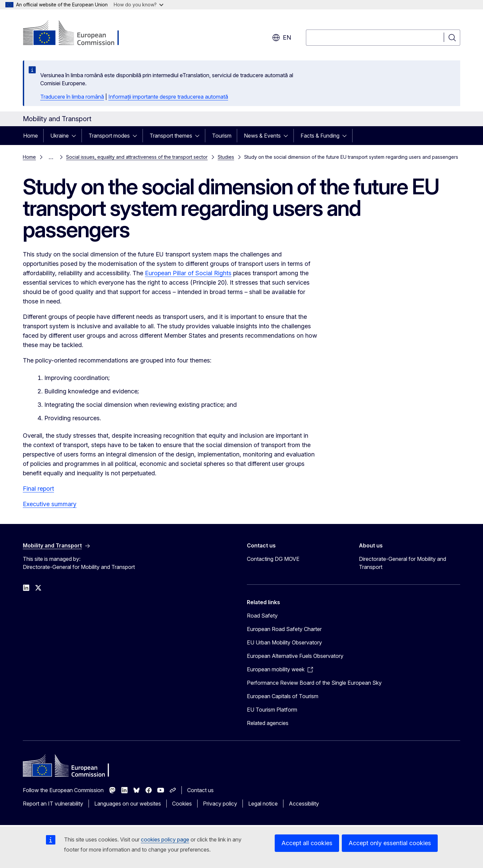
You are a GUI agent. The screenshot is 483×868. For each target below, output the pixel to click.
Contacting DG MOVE (273, 559)
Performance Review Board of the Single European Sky (314, 683)
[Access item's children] (76, 136)
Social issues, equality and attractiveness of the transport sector (137, 157)
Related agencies (268, 723)
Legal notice (263, 804)
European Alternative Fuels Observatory (295, 656)
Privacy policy (220, 804)
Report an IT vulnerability (53, 804)
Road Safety (262, 616)
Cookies (182, 804)
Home (31, 136)
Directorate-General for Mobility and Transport (402, 563)
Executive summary (50, 504)
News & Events (262, 136)
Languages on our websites (128, 804)
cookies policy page (165, 839)
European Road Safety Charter (284, 629)
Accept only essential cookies (390, 843)
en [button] (282, 38)
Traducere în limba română (72, 97)
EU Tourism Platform (272, 710)
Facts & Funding (320, 136)
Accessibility (304, 804)
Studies (226, 157)
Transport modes (109, 136)
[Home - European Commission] (77, 34)
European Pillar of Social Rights (188, 273)
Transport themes (171, 136)
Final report (38, 489)
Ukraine (60, 136)
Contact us (200, 790)
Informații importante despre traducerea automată (168, 97)
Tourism (222, 136)
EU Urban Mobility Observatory (284, 642)
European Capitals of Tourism (283, 696)
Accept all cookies (307, 843)
